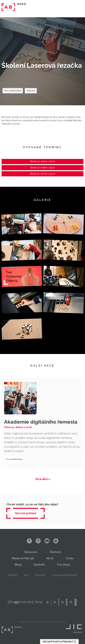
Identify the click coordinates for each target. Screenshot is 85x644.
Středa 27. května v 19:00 (42, 168)
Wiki (26, 575)
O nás (69, 558)
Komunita (40, 575)
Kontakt (39, 565)
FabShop (13, 575)
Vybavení (31, 552)
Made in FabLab (23, 558)
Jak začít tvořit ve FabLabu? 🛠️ (59, 641)
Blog (18, 565)
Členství (55, 552)
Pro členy (64, 565)
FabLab (12, 630)
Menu (79, 7)
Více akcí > (43, 479)
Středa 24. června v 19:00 (42, 174)
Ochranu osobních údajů (64, 575)
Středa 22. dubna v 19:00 (42, 161)
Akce (50, 558)
